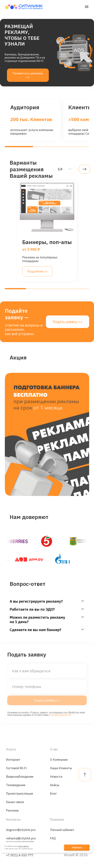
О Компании (59, 760)
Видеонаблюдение (20, 777)
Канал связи (15, 802)
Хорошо (77, 847)
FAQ (53, 838)
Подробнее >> (37, 271)
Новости (56, 777)
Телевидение (16, 785)
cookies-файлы (23, 846)
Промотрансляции (19, 793)
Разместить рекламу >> (28, 75)
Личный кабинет (62, 830)
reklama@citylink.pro (21, 839)
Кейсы (55, 785)
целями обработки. (61, 715)
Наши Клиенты (61, 768)
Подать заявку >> (68, 322)
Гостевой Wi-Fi (16, 768)
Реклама (12, 810)
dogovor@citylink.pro (21, 830)
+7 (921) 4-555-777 (20, 855)
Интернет (13, 760)
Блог (53, 793)
